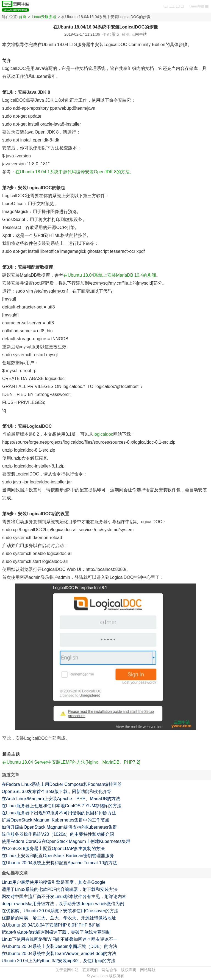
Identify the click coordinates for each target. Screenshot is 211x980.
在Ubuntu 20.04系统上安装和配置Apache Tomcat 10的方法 (59, 863)
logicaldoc (103, 434)
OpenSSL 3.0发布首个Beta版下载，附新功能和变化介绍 (57, 791)
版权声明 (129, 970)
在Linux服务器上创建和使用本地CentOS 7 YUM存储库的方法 (62, 806)
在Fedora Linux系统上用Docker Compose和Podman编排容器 (62, 784)
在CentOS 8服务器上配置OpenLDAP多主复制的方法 (53, 849)
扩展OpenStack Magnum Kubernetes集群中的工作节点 (55, 820)
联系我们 (90, 970)
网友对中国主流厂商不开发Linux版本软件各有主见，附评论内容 (64, 897)
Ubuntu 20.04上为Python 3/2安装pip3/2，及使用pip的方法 (59, 961)
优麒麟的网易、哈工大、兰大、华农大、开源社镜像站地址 (59, 918)
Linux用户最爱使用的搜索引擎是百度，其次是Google (54, 882)
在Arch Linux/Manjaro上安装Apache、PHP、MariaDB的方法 (61, 799)
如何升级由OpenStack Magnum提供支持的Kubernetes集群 (59, 827)
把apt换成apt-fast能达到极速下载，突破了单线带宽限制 (56, 932)
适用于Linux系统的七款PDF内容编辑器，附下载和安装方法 (60, 889)
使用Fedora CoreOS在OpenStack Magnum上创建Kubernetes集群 (66, 841)
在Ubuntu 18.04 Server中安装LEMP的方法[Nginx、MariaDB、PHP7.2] (71, 762)
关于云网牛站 (67, 970)
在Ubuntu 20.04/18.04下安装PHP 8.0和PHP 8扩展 (51, 925)
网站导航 (148, 970)
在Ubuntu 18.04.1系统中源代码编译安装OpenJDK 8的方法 (73, 172)
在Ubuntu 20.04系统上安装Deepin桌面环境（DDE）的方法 (59, 946)
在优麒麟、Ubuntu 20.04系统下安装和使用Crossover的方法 (60, 911)
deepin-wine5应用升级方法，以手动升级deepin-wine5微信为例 (63, 904)
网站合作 (109, 970)
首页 (23, 17)
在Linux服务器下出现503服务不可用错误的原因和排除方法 (59, 813)
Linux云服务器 (44, 17)
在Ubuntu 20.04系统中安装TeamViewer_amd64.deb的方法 (59, 954)
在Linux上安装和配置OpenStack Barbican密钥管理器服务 (58, 856)
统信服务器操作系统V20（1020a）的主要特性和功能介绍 (58, 834)
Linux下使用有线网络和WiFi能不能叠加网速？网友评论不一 (60, 939)
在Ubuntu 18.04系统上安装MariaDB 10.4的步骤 (110, 275)
